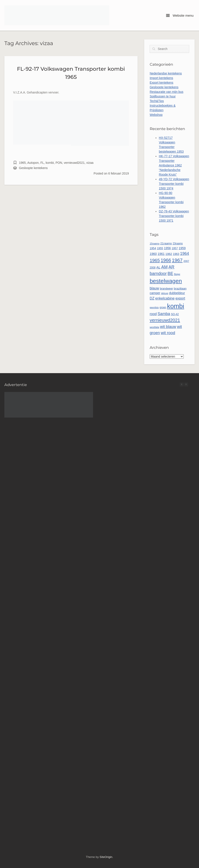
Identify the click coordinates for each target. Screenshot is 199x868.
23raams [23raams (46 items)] (178, 243)
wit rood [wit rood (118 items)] (168, 333)
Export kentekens (161, 83)
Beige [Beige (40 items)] (177, 274)
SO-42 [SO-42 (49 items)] (175, 314)
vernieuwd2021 (74, 163)
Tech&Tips (157, 101)
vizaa (90, 163)
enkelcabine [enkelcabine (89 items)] (165, 298)
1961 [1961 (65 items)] (161, 254)
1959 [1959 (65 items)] (182, 248)
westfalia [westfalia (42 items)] (154, 327)
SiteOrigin (106, 857)
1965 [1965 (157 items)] (155, 260)
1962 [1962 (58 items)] (169, 254)
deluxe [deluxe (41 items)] (165, 293)
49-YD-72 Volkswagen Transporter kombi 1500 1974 (174, 184)
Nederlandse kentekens (166, 73)
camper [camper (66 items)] (155, 293)
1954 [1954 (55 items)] (153, 248)
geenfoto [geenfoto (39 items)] (154, 307)
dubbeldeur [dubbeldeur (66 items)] (177, 293)
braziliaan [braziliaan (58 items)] (180, 288)
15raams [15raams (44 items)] (155, 243)
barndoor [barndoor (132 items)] (158, 273)
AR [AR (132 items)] (171, 267)
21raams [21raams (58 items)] (166, 243)
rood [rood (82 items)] (153, 314)
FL (42, 163)
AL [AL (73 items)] (158, 267)
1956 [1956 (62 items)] (167, 248)
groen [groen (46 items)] (163, 307)
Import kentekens (161, 78)
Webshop (156, 115)
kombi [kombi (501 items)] (176, 306)
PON (59, 163)
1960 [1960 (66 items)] (153, 254)
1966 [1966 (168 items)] (166, 260)
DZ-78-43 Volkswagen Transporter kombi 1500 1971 (174, 216)
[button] (186, 385)
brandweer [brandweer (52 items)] (166, 289)
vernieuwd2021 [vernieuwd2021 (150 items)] (165, 320)
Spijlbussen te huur (163, 96)
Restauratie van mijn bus (166, 92)
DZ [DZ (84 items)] (152, 298)
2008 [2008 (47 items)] (153, 268)
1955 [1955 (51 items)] (160, 248)
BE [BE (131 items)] (170, 273)
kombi (50, 163)
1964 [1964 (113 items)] (184, 253)
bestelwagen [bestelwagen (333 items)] (166, 281)
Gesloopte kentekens (33, 168)
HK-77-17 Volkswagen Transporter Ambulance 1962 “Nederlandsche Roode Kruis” (174, 165)
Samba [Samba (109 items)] (164, 314)
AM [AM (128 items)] (164, 267)
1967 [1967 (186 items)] (177, 260)
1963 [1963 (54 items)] (176, 254)
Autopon (33, 163)
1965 (22, 163)
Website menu (180, 15)
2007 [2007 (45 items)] (186, 261)
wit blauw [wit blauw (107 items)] (168, 327)
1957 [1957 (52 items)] (175, 248)
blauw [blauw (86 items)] (154, 288)
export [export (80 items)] (180, 298)
